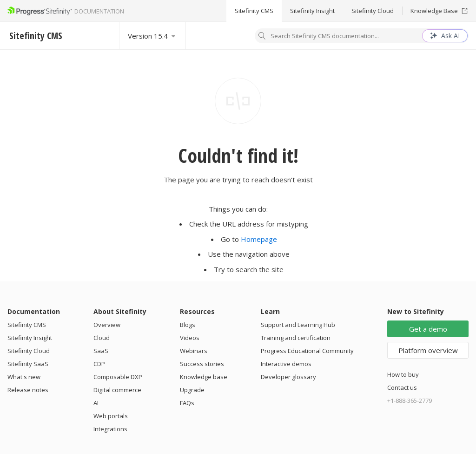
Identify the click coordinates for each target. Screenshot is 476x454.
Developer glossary (288, 377)
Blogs (188, 325)
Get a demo (428, 329)
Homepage (259, 239)
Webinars (194, 351)
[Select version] (152, 36)
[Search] (262, 37)
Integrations (110, 429)
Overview (107, 325)
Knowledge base (204, 377)
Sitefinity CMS (254, 11)
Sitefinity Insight (312, 11)
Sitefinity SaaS (28, 364)
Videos (190, 338)
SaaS (101, 351)
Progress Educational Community (307, 351)
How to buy (403, 374)
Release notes (28, 390)
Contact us (402, 387)
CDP (99, 364)
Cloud (102, 338)
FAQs (187, 403)
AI (96, 403)
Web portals (111, 416)
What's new (24, 377)
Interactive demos (286, 364)
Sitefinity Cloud (373, 11)
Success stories (202, 364)
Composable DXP (118, 377)
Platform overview (428, 350)
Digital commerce (117, 390)
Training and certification (296, 338)
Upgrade (192, 390)
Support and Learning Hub (298, 325)
